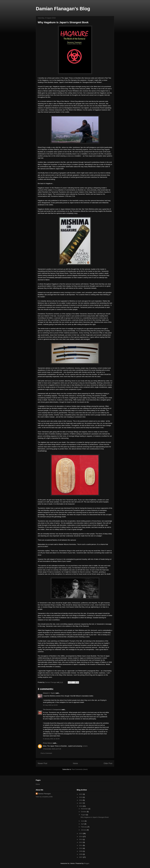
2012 (81, 842)
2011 (81, 845)
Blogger (86, 863)
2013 (81, 839)
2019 (81, 797)
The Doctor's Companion (52, 710)
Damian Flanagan (44, 794)
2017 (81, 803)
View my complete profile (44, 797)
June (83, 821)
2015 (81, 833)
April (83, 824)
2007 (81, 857)
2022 (81, 794)
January (84, 830)
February (84, 827)
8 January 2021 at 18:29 (51, 739)
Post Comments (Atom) (80, 769)
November (85, 809)
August (84, 815)
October (84, 812)
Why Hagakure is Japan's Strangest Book (95, 817)
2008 (81, 854)
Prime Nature (48, 743)
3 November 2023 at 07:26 (52, 749)
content (85, 746)
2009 (81, 851)
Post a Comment (46, 753)
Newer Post (42, 763)
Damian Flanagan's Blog (63, 9)
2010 (81, 848)
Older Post (108, 763)
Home (75, 763)
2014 (81, 837)
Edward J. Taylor (49, 693)
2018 (81, 800)
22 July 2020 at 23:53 (50, 705)
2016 (81, 806)
